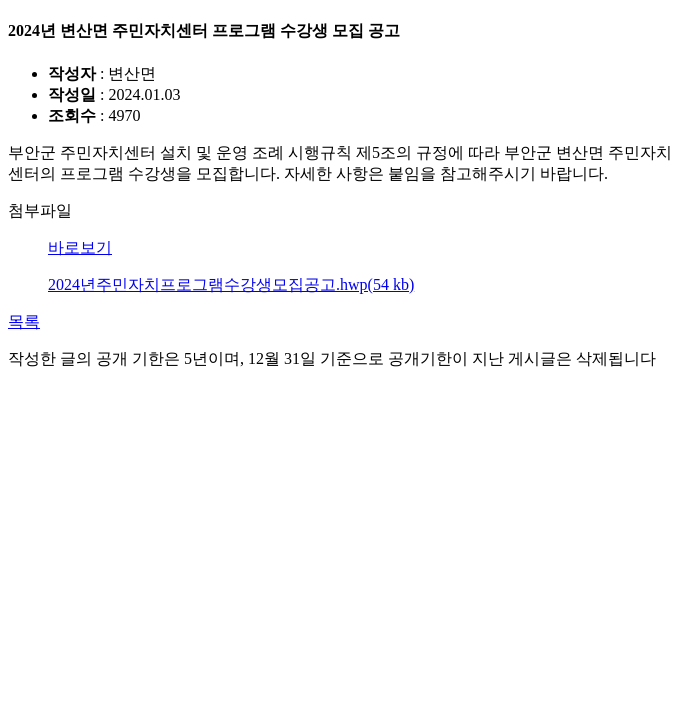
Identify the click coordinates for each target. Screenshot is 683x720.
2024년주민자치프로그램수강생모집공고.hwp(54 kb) (231, 284)
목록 (24, 321)
